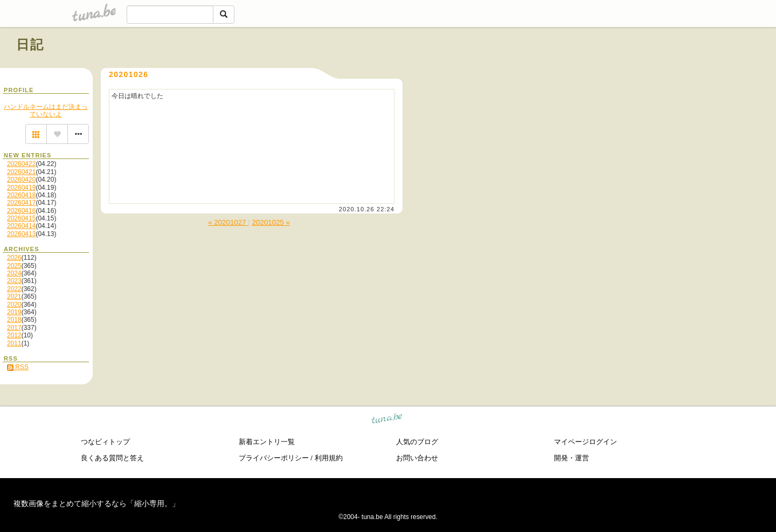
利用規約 (329, 458)
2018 (14, 320)
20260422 (21, 164)
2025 (14, 266)
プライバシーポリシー (274, 458)
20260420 (21, 179)
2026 (14, 258)
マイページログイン (586, 442)
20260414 (21, 226)
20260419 (21, 188)
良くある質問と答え (112, 458)
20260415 (21, 218)
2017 (14, 328)
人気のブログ (417, 442)
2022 (14, 289)
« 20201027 (228, 222)
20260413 (21, 234)
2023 (14, 281)
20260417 (21, 203)
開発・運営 (571, 458)
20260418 (21, 195)
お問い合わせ (417, 458)
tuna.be (387, 420)
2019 (14, 312)
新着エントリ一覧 (267, 442)
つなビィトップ (105, 442)
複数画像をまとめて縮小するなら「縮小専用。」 (96, 503)
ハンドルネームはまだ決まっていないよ (46, 110)
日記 (30, 44)
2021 (14, 296)
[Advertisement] (637, 69)
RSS (18, 367)
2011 (14, 343)
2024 (14, 273)
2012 (14, 335)
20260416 (21, 211)
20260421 (21, 172)
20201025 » (271, 222)
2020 (14, 305)
